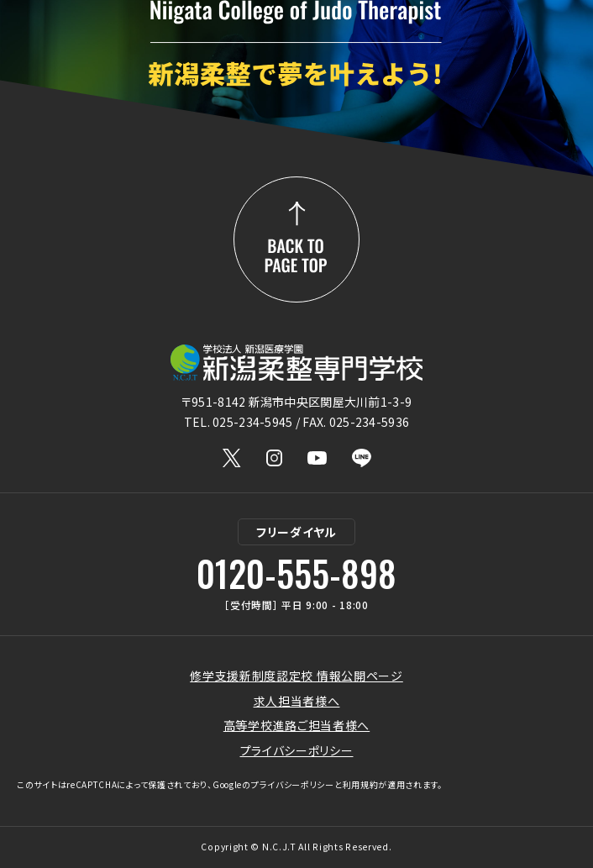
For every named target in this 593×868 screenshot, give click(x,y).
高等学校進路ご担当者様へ (296, 725)
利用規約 (361, 784)
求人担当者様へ (297, 701)
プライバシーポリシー (297, 750)
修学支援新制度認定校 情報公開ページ (296, 676)
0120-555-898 (296, 573)
